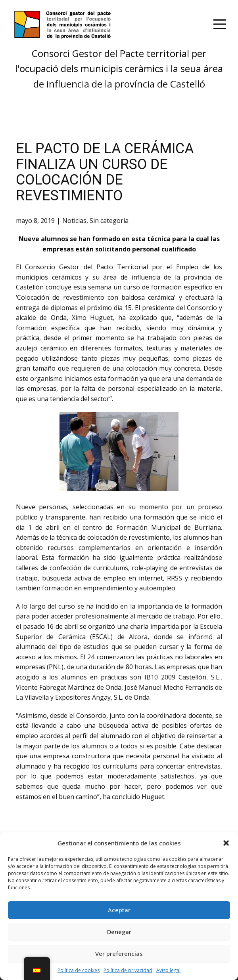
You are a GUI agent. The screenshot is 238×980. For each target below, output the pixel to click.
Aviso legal (168, 970)
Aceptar (119, 910)
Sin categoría (109, 221)
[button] (226, 843)
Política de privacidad (128, 970)
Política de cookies (79, 970)
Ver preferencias (119, 953)
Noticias (74, 221)
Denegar (119, 932)
